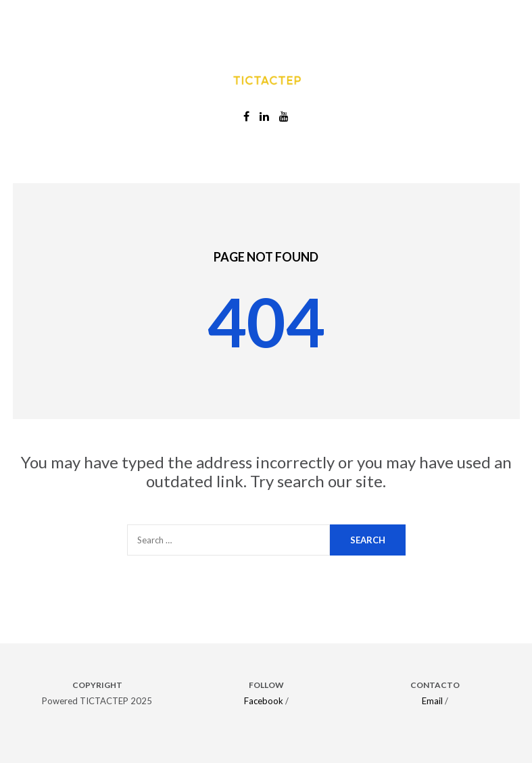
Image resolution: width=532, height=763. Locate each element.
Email (432, 701)
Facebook (264, 701)
